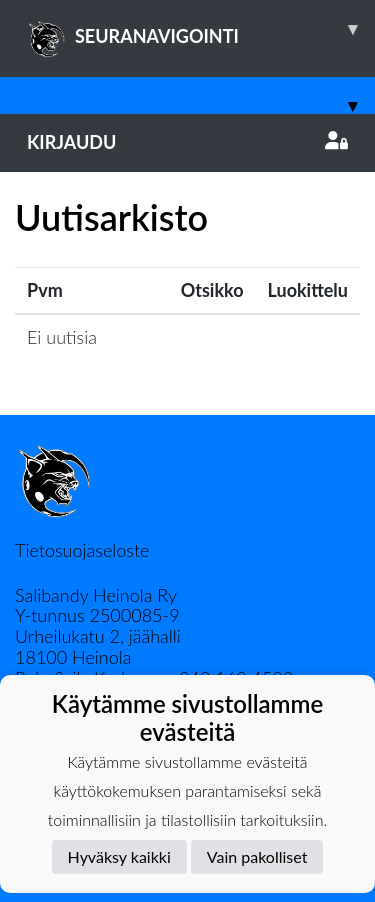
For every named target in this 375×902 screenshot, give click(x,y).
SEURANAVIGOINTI (201, 29)
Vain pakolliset (257, 856)
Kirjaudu (187, 142)
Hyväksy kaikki (119, 856)
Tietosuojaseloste (82, 550)
